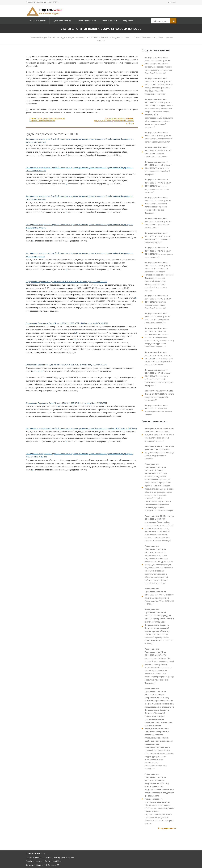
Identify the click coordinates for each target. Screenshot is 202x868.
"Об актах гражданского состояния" (158, 152)
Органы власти (110, 21)
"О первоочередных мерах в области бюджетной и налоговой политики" (159, 358)
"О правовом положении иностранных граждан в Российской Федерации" (158, 205)
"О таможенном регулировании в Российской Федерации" (158, 168)
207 (42, 371)
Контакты (172, 2)
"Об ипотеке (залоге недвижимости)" (159, 252)
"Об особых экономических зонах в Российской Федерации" (158, 302)
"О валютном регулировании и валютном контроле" (158, 186)
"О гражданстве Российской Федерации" (158, 318)
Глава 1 (127, 37)
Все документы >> (167, 828)
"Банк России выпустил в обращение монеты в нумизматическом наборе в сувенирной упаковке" (159, 435)
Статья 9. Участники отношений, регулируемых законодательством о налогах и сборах (114, 121)
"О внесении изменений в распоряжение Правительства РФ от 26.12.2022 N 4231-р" (159, 596)
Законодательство (87, 21)
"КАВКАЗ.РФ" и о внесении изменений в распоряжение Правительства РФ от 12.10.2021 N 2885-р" (159, 626)
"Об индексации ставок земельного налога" (159, 410)
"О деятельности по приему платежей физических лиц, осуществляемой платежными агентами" (159, 86)
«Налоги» (70, 857)
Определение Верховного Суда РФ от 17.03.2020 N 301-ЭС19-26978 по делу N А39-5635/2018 (66, 365)
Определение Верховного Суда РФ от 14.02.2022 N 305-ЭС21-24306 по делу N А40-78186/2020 (67, 323)
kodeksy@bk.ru (55, 861)
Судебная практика (62, 21)
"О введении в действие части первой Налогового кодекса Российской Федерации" (159, 378)
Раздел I (116, 37)
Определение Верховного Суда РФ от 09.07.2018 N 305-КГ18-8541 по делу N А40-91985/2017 (66, 403)
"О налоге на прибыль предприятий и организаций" (159, 395)
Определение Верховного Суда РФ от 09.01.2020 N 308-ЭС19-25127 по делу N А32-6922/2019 (66, 282)
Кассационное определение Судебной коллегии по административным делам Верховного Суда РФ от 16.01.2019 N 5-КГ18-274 (81, 428)
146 (75, 339)
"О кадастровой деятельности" (158, 223)
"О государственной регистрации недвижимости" (159, 137)
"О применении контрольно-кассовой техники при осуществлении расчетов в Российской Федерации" (159, 65)
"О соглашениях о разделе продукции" (158, 238)
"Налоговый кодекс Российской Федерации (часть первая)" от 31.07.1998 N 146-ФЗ (69, 37)
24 (38, 371)
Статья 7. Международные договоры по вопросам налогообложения (47, 120)
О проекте (128, 21)
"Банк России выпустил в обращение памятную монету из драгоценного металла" (160, 452)
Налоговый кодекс (38, 21)
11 (35, 371)
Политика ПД (53, 865)
